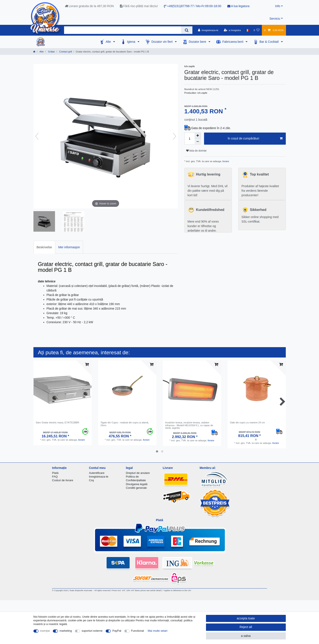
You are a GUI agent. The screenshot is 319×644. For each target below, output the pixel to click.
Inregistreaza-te (99, 477)
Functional (138, 631)
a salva (246, 636)
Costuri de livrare (63, 480)
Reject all (246, 627)
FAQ (55, 477)
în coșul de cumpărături (255, 139)
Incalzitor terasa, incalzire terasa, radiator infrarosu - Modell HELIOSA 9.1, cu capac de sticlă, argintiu (189, 425)
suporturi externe (92, 631)
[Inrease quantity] (198, 136)
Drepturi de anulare (138, 473)
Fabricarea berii (233, 42)
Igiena (132, 42)
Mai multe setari (158, 631)
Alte (109, 42)
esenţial (45, 631)
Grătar (51, 52)
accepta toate (246, 618)
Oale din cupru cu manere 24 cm (247, 422)
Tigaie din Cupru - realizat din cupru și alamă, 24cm (125, 424)
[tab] (44, 247)
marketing (66, 631)
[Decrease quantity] (198, 142)
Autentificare (97, 473)
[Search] (187, 30)
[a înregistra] (232, 30)
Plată (55, 473)
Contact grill (65, 52)
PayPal (117, 631)
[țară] (247, 30)
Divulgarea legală (137, 484)
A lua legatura (238, 6)
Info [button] (278, 6)
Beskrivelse (44, 247)
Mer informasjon (69, 247)
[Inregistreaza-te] (208, 30)
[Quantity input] (190, 139)
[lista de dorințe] (257, 30)
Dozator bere (198, 42)
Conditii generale (136, 488)
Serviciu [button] (275, 19)
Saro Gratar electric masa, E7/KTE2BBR (57, 422)
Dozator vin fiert (162, 42)
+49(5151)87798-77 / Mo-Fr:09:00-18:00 (193, 6)
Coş (91, 480)
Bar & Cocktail (269, 42)
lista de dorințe (196, 151)
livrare (225, 161)
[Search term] (123, 30)
